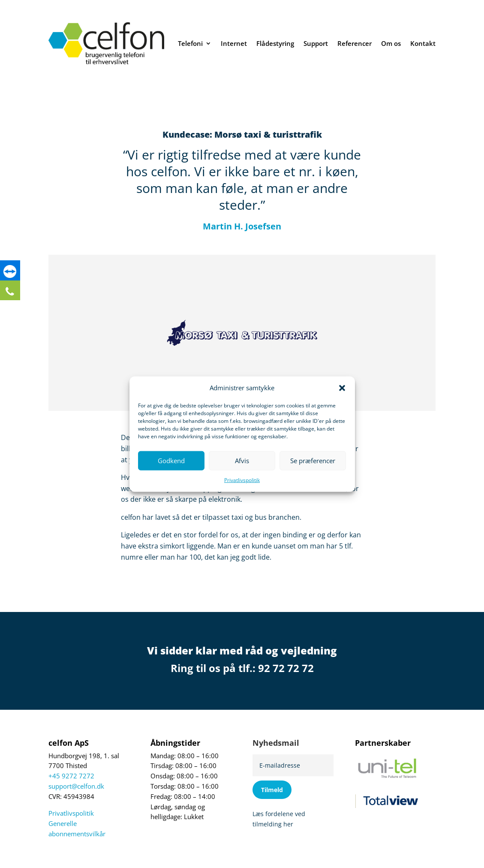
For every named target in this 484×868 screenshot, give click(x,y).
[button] (342, 388)
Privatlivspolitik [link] (242, 480)
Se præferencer (313, 461)
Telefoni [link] (190, 43)
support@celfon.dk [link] (76, 786)
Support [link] (316, 43)
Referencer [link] (355, 43)
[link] (11, 273)
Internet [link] (234, 43)
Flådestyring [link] (275, 43)
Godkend (171, 461)
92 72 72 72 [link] (286, 668)
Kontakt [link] (423, 43)
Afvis (242, 461)
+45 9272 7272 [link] (71, 776)
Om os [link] (391, 43)
